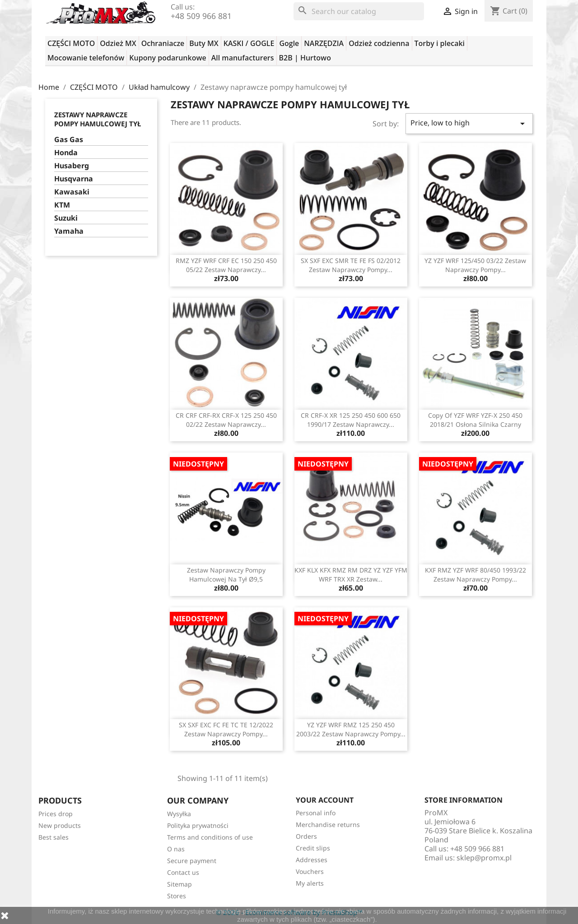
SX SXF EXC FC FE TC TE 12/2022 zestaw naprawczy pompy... (226, 729)
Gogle (289, 43)
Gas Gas (69, 140)
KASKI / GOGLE (249, 43)
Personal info (316, 813)
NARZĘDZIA (324, 43)
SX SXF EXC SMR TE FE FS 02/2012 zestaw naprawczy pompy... (351, 265)
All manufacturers (243, 58)
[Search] (359, 11)
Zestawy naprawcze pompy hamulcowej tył (98, 119)
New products (60, 825)
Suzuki (66, 218)
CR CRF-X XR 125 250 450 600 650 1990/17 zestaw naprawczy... (351, 420)
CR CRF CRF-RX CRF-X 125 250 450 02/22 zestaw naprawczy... (226, 420)
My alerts (310, 883)
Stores (177, 896)
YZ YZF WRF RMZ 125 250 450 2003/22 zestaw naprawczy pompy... (351, 729)
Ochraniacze (163, 43)
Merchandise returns (328, 825)
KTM (62, 205)
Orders (306, 836)
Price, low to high (469, 123)
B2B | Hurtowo (305, 58)
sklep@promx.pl (484, 858)
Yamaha (69, 231)
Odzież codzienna (379, 43)
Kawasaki (72, 192)
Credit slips (313, 848)
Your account (325, 800)
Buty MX (204, 43)
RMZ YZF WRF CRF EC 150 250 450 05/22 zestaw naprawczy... (226, 265)
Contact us (183, 872)
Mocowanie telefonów (86, 58)
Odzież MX (118, 43)
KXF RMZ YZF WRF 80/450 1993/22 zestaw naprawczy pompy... (475, 575)
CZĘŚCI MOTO (71, 43)
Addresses (312, 860)
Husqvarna (74, 179)
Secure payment (192, 861)
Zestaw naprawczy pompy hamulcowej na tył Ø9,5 (226, 575)
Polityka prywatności (198, 825)
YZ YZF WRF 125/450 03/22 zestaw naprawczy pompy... (475, 265)
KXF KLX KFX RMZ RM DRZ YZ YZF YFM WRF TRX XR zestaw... (351, 575)
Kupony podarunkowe (168, 58)
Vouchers (310, 871)
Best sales (54, 837)
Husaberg (72, 166)
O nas (176, 849)
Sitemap (179, 884)
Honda (66, 153)
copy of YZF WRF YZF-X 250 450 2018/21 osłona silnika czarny (475, 420)
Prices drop (56, 814)
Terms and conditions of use (210, 837)
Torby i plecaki (440, 43)
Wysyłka (179, 814)
